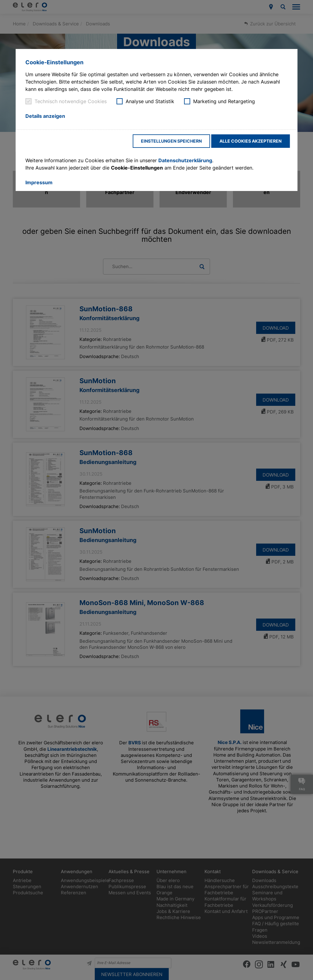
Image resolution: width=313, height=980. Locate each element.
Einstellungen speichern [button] (171, 141)
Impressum (39, 182)
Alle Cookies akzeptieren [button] (250, 141)
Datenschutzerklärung (185, 160)
